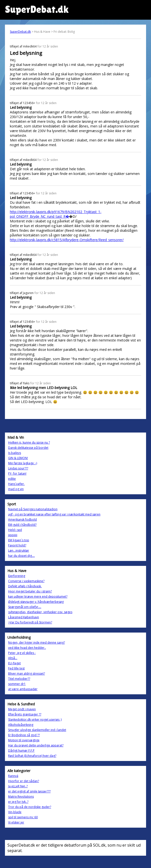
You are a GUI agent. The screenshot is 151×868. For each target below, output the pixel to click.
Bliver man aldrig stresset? (27, 674)
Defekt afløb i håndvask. (25, 586)
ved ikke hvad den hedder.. (27, 648)
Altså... (13, 658)
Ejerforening (17, 576)
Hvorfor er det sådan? (24, 781)
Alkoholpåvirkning (21, 725)
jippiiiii (13, 535)
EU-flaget (14, 663)
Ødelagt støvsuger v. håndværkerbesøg (36, 602)
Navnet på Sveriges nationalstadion (33, 509)
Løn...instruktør (19, 550)
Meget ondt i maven (22, 709)
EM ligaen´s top (19, 540)
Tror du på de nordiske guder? (30, 807)
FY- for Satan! (17, 473)
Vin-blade (15, 812)
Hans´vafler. (16, 484)
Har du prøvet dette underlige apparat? (36, 745)
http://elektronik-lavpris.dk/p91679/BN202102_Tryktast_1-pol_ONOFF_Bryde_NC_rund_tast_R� (56, 214)
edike (12, 479)
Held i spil (15, 530)
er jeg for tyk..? (18, 802)
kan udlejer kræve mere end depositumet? (38, 597)
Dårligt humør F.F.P (21, 751)
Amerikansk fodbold (22, 519)
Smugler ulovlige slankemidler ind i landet (37, 730)
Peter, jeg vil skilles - (22, 653)
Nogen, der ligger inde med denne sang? (37, 643)
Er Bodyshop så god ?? (24, 735)
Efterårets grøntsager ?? (25, 714)
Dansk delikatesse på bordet (28, 448)
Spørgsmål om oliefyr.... (25, 607)
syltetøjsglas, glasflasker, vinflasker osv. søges (40, 612)
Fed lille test (16, 668)
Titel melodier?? (19, 679)
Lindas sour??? (18, 468)
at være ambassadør (23, 689)
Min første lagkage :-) (23, 463)
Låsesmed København (24, 617)
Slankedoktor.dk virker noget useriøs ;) (35, 720)
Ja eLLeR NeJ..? (18, 786)
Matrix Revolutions (21, 797)
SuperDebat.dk (20, 32)
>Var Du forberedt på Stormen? (30, 622)
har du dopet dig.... (21, 556)
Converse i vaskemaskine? (26, 581)
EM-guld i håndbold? (22, 525)
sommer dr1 (17, 684)
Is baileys (15, 453)
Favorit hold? (17, 545)
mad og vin (16, 489)
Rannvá (13, 776)
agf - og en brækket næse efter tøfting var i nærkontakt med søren (54, 514)
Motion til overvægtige (24, 740)
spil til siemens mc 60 (23, 817)
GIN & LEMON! (18, 458)
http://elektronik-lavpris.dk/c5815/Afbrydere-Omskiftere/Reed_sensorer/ (67, 240)
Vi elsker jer (16, 822)
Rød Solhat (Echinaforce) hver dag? (32, 756)
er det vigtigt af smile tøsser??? (29, 791)
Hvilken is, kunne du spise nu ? (29, 442)
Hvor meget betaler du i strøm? (30, 591)
